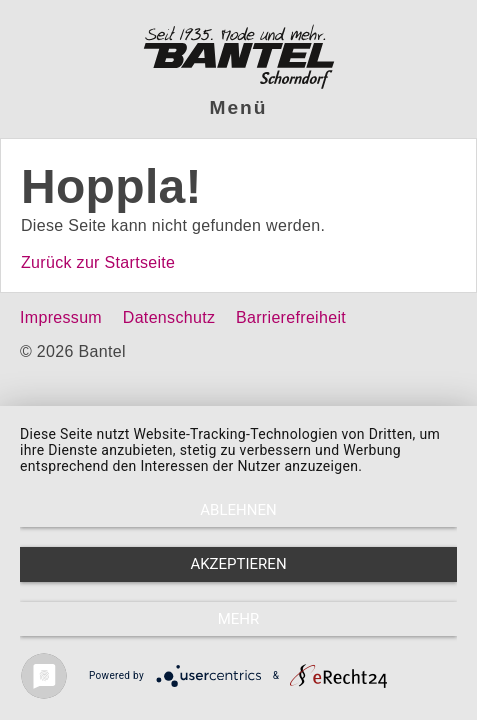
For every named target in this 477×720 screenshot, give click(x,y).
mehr (239, 619)
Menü (239, 107)
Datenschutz (169, 317)
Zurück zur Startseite (98, 262)
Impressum (61, 317)
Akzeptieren (238, 564)
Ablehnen (238, 510)
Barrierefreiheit (291, 317)
